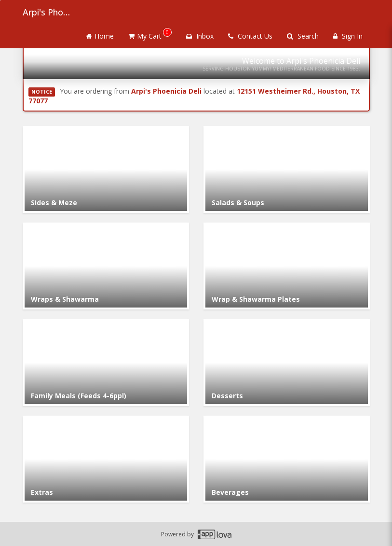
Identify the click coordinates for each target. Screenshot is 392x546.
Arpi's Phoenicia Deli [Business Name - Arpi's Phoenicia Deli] (47, 12)
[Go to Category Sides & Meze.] (106, 169)
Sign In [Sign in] (348, 36)
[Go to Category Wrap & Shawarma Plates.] (287, 266)
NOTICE (42, 92)
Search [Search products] (303, 36)
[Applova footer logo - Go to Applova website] (215, 534)
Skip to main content (0, 0)
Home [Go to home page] (100, 36)
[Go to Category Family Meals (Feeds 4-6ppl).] (106, 363)
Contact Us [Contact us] (250, 36)
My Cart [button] (150, 34)
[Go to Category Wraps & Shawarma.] (106, 266)
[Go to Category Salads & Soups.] (287, 169)
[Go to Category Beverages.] (287, 459)
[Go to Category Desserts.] (287, 363)
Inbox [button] (200, 36)
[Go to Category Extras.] (106, 459)
